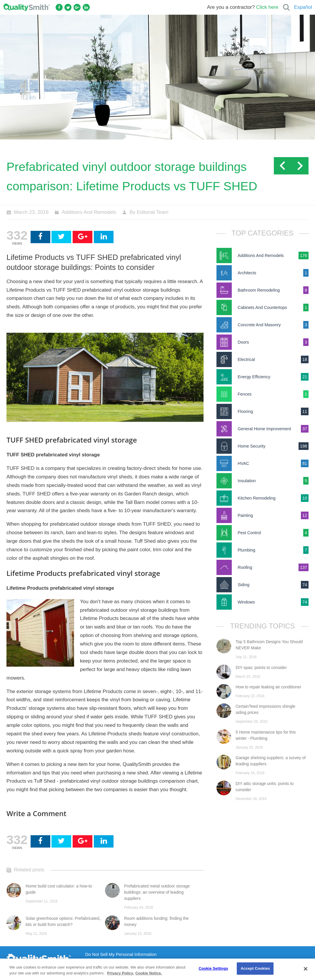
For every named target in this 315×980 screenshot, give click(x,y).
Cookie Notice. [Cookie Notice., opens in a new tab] (149, 973)
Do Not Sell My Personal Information (121, 954)
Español (303, 7)
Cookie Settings (213, 968)
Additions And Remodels (89, 212)
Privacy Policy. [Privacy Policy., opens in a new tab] (120, 973)
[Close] (306, 969)
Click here (267, 7)
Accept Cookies (255, 968)
